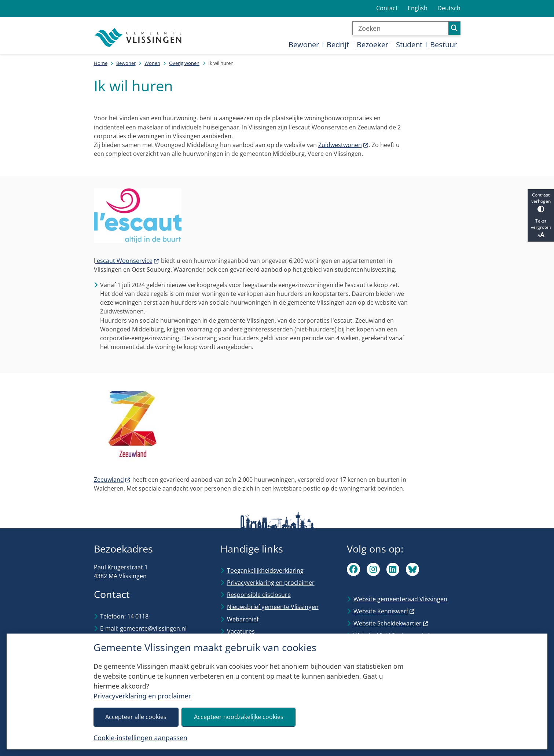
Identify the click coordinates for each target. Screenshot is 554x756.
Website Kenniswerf (384, 611)
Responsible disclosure (259, 595)
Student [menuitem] (409, 45)
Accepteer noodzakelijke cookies (239, 717)
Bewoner (126, 63)
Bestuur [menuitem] (443, 45)
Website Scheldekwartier (391, 623)
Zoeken (454, 28)
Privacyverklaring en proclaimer (142, 696)
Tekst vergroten (541, 228)
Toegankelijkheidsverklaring (265, 570)
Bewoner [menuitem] (304, 45)
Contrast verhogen (541, 202)
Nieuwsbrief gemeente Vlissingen (273, 607)
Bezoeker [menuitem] (373, 45)
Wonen (152, 63)
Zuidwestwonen (344, 145)
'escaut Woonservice (127, 261)
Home (101, 63)
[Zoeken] (401, 28)
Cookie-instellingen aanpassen (140, 738)
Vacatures (241, 631)
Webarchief (243, 619)
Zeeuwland (112, 480)
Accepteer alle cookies (136, 717)
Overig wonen (184, 63)
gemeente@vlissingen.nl (153, 628)
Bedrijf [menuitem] (338, 45)
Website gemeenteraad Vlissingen (400, 599)
